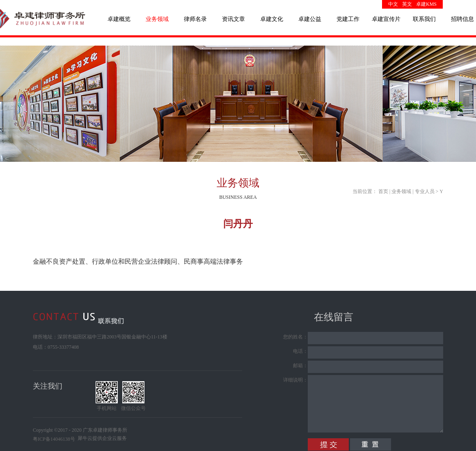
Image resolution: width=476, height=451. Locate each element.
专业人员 (425, 191)
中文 (393, 4)
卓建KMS (426, 4)
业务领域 (401, 191)
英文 (407, 4)
